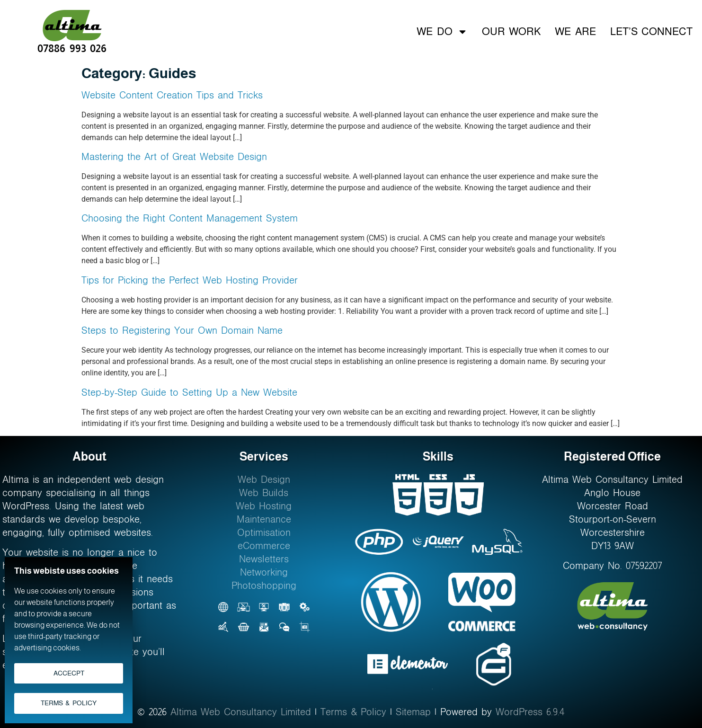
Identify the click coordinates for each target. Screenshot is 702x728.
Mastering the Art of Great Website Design (174, 157)
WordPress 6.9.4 (530, 712)
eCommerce (264, 546)
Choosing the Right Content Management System (190, 218)
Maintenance (264, 519)
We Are (575, 31)
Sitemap (413, 712)
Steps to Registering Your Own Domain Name (182, 330)
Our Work (511, 31)
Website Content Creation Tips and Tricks (172, 95)
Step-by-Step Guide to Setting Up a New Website (189, 392)
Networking (264, 572)
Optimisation (264, 533)
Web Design (264, 479)
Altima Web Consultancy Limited (241, 712)
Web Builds (264, 493)
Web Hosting (264, 506)
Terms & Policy (353, 712)
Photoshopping (264, 586)
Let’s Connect (651, 31)
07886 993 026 (72, 48)
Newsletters (264, 559)
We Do (442, 32)
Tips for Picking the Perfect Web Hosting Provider (190, 280)
